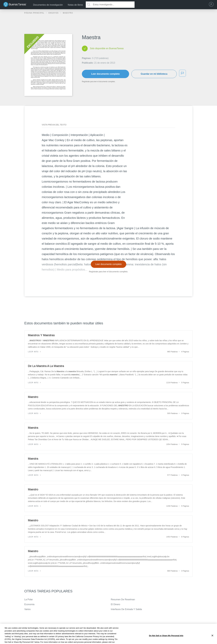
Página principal (35, 13)
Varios (27, 609)
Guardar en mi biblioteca (154, 74)
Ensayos (54, 13)
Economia (29, 604)
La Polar (29, 599)
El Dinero (115, 604)
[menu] (212, 5)
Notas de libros (75, 5)
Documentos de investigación (48, 5)
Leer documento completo (105, 74)
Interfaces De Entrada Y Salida (126, 609)
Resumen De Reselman (123, 599)
